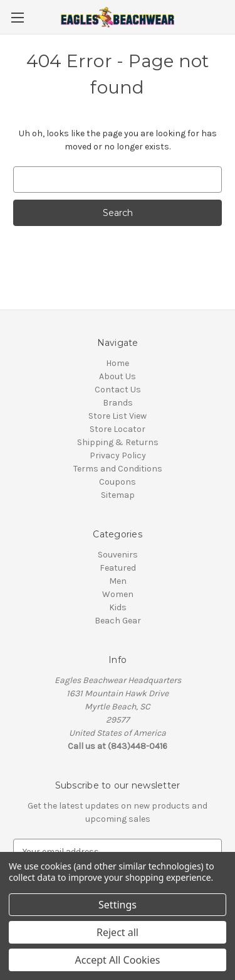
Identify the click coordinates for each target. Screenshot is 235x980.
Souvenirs (118, 555)
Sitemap (118, 495)
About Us (118, 376)
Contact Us (118, 390)
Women (118, 594)
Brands (118, 403)
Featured (118, 568)
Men (118, 581)
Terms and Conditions (118, 469)
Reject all (118, 932)
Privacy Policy (118, 455)
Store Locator (118, 429)
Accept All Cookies (118, 960)
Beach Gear (118, 621)
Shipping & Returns (118, 442)
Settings (118, 905)
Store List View (118, 416)
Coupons (118, 482)
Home (118, 363)
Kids (118, 607)
